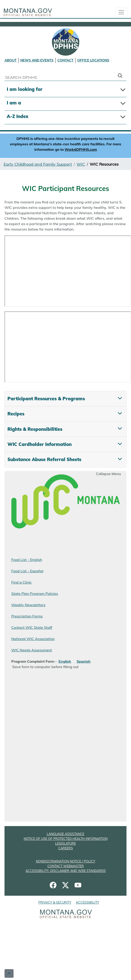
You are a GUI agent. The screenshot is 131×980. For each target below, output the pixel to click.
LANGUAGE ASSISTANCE (65, 834)
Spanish (84, 661)
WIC (81, 164)
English (65, 661)
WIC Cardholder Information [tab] (40, 444)
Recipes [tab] (16, 414)
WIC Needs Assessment (32, 650)
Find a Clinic (21, 582)
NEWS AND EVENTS (37, 60)
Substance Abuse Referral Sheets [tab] (44, 459)
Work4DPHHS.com (81, 149)
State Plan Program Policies (35, 594)
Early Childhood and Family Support (38, 164)
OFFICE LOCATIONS (93, 60)
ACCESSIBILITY (88, 902)
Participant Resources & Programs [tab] (46, 399)
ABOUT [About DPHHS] (11, 60)
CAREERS (66, 848)
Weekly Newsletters (28, 605)
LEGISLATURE (65, 843)
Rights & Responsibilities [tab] (35, 429)
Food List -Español (27, 571)
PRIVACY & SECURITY (55, 902)
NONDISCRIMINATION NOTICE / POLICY (66, 861)
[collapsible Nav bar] (121, 12)
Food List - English (27, 560)
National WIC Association (33, 639)
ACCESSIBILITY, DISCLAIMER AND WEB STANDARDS (66, 871)
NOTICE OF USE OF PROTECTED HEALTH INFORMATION (66, 839)
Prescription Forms (27, 616)
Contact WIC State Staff (32, 627)
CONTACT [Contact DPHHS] (65, 60)
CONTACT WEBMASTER (66, 866)
